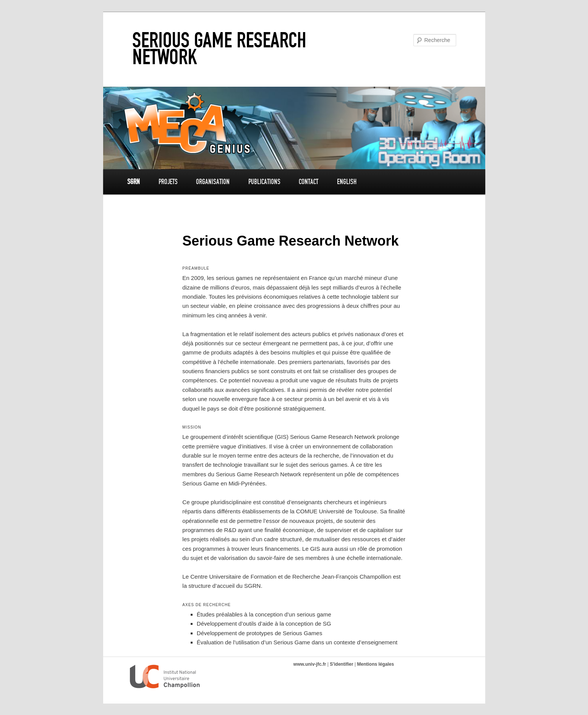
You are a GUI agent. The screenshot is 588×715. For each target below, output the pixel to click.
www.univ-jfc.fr (310, 664)
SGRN (134, 182)
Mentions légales (375, 664)
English (347, 182)
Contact (309, 182)
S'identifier (342, 664)
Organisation (213, 182)
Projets (168, 182)
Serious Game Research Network (219, 48)
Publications (264, 182)
